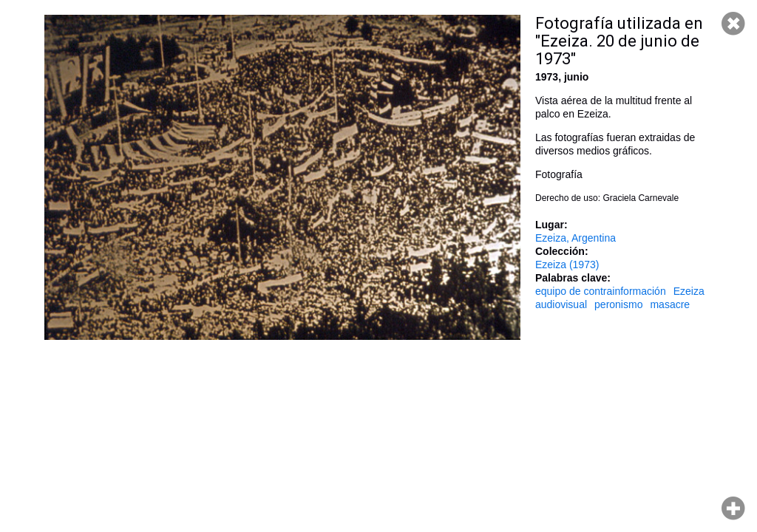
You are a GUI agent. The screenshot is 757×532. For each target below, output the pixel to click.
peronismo (618, 304)
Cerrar (733, 24)
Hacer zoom (733, 508)
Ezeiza (689, 291)
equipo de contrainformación (601, 291)
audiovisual (561, 304)
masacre (670, 304)
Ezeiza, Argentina (576, 238)
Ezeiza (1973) (567, 265)
